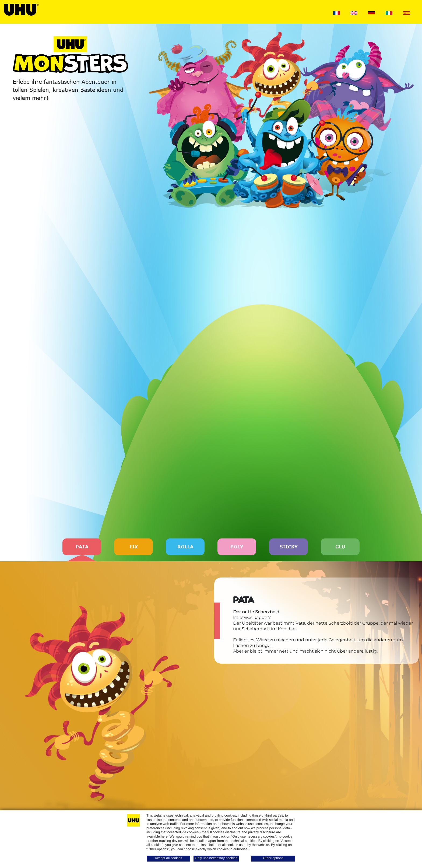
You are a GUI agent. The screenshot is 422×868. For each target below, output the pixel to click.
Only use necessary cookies (216, 858)
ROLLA (185, 547)
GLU (340, 547)
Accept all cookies (168, 858)
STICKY (289, 547)
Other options (273, 858)
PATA (82, 550)
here (164, 836)
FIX (134, 547)
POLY (237, 547)
